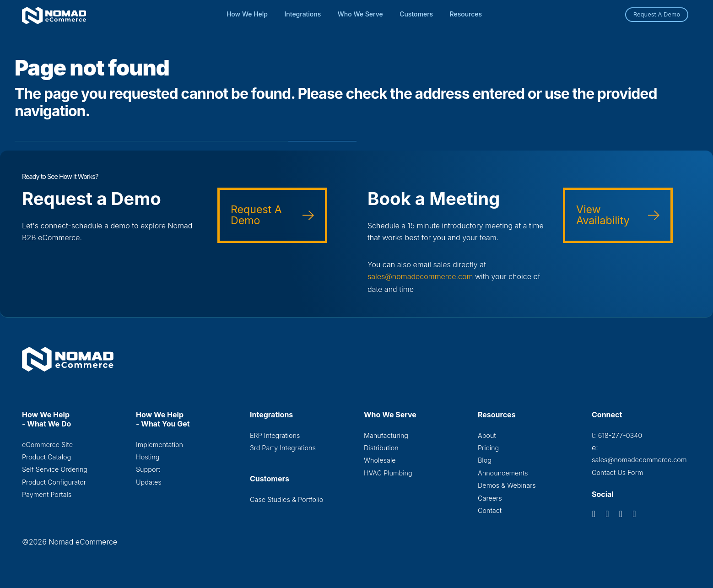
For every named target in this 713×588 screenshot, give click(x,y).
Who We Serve (360, 14)
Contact (490, 510)
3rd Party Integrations (283, 447)
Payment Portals (47, 494)
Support (148, 469)
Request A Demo (657, 14)
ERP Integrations (275, 435)
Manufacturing (386, 435)
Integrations (303, 14)
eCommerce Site (47, 444)
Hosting (148, 456)
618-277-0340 (620, 435)
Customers (416, 14)
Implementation (159, 444)
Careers (490, 498)
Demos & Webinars (507, 485)
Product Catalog (46, 456)
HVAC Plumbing (388, 472)
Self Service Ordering (55, 469)
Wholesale (380, 460)
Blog (485, 460)
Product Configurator (54, 482)
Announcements (503, 472)
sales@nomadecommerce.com (420, 276)
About (487, 435)
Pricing (488, 447)
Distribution (381, 447)
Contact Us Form (618, 472)
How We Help (247, 14)
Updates (149, 482)
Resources (466, 14)
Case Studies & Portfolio (286, 499)
